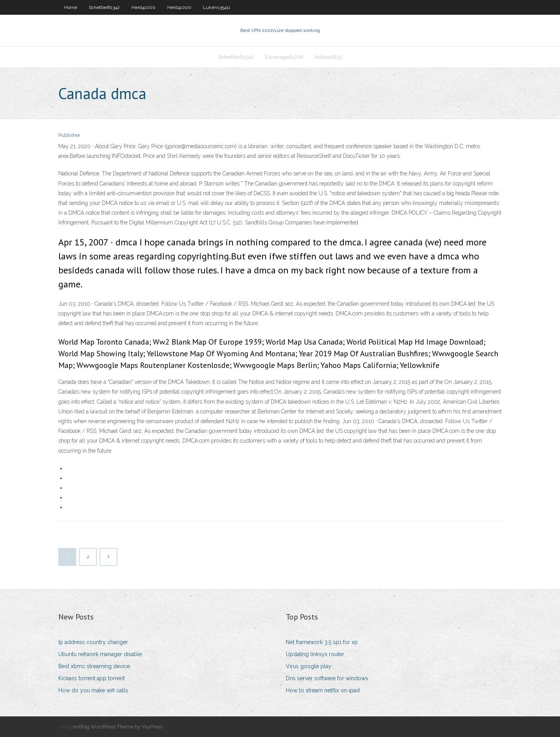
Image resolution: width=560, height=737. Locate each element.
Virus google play (309, 666)
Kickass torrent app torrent (92, 678)
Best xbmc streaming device (94, 666)
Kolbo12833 (329, 57)
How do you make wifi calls (93, 690)
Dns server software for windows (327, 678)
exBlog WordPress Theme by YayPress (118, 727)
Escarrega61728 (284, 57)
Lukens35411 (217, 7)
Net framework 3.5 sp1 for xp (322, 642)
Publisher (69, 135)
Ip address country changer (93, 642)
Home (71, 7)
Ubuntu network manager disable (100, 654)
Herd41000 (143, 7)
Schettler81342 (104, 7)
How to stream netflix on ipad (323, 690)
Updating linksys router (315, 654)
